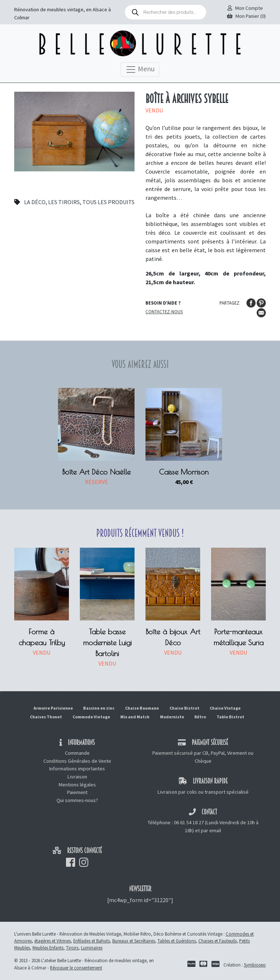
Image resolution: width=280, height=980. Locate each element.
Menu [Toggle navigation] (140, 70)
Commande (77, 753)
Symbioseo (255, 965)
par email (211, 830)
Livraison (77, 777)
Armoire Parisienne (53, 708)
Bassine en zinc (99, 708)
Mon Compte (245, 8)
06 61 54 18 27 (189, 822)
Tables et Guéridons (177, 941)
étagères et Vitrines (52, 941)
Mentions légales (77, 785)
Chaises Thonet (46, 717)
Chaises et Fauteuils (217, 941)
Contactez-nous (164, 312)
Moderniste (172, 717)
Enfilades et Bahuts (92, 941)
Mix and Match (135, 717)
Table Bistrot (230, 717)
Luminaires (92, 948)
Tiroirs (72, 948)
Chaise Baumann (142, 708)
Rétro (200, 717)
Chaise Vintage (225, 708)
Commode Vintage (91, 717)
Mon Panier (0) (246, 16)
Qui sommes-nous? (77, 800)
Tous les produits (108, 202)
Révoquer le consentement (76, 968)
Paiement (77, 792)
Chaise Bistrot (184, 708)
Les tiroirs (64, 202)
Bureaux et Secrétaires (134, 941)
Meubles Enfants (48, 948)
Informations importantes (77, 769)
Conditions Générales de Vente (77, 761)
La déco (35, 202)
